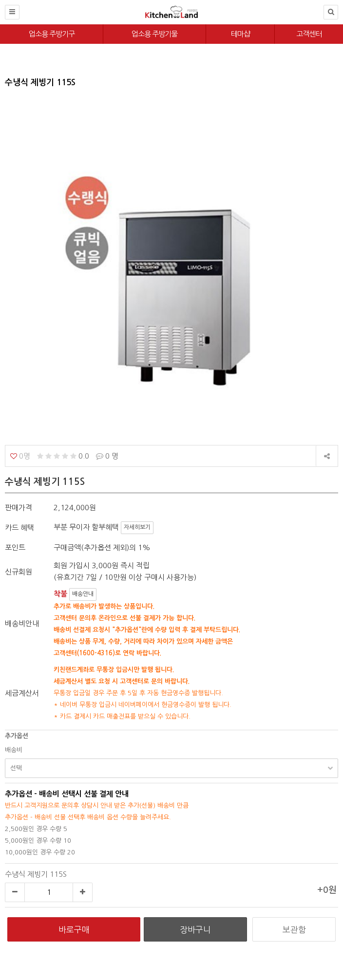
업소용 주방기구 (52, 34)
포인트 (15, 547)
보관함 (294, 930)
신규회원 (19, 572)
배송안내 (83, 594)
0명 (20, 456)
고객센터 (309, 34)
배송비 (14, 750)
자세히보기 (137, 527)
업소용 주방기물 (154, 34)
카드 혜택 (19, 527)
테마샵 (240, 34)
